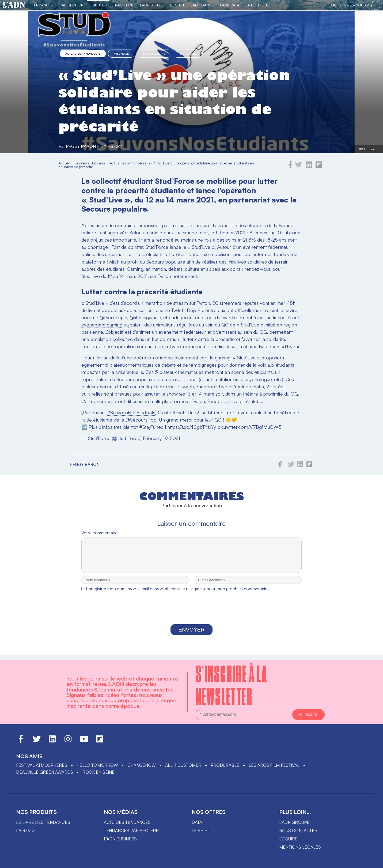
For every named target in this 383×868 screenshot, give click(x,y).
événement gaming (102, 325)
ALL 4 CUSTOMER (183, 765)
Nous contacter (298, 831)
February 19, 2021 (162, 438)
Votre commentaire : (101, 533)
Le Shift (177, 5)
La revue (26, 831)
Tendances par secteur (131, 831)
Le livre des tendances (43, 822)
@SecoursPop (141, 420)
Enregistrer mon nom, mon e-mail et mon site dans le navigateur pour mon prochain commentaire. (178, 593)
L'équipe (288, 839)
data (197, 822)
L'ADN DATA (230, 5)
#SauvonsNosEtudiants (131, 412)
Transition (123, 5)
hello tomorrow (97, 765)
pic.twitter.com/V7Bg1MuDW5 (249, 427)
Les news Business (90, 163)
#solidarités (188, 54)
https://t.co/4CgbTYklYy (192, 427)
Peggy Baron (81, 146)
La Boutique (257, 5)
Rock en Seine (98, 772)
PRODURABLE (225, 765)
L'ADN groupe (294, 822)
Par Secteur (72, 5)
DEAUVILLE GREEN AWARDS (45, 772)
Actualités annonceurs (83, 54)
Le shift (200, 831)
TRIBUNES (98, 5)
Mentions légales (300, 847)
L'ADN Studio (152, 5)
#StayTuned (151, 427)
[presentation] (191, 614)
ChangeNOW (142, 765)
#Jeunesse (121, 54)
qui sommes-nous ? (350, 5)
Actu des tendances (127, 822)
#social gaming (154, 54)
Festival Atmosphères (42, 765)
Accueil (64, 163)
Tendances (43, 5)
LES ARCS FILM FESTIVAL (274, 765)
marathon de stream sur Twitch (177, 303)
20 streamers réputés (236, 303)
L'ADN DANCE (202, 5)
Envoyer (192, 634)
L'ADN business (120, 839)
